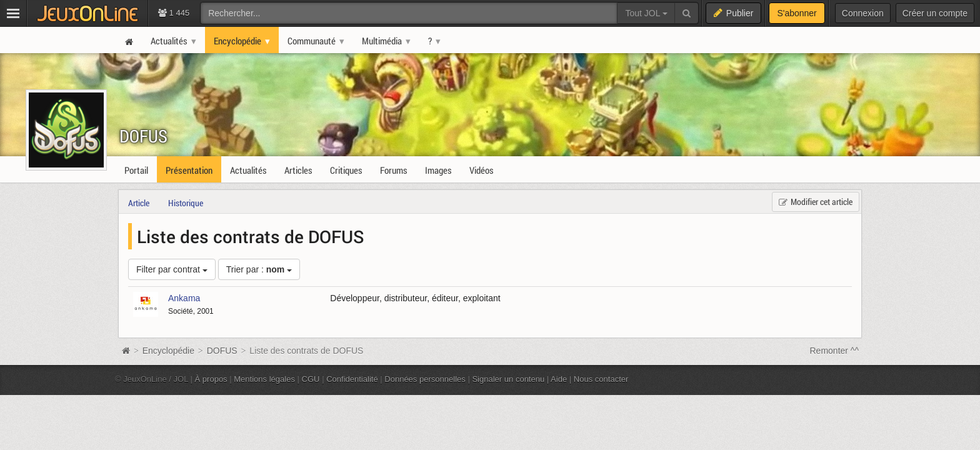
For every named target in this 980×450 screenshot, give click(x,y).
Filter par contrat (172, 269)
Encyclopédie (168, 351)
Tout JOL (646, 13)
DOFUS (143, 136)
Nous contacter (601, 379)
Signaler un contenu (508, 379)
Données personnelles (425, 379)
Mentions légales (264, 379)
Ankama (184, 298)
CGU (311, 379)
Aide (559, 379)
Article (139, 203)
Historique (186, 203)
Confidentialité (352, 379)
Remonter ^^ (835, 351)
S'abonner (797, 13)
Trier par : (259, 269)
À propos (211, 379)
